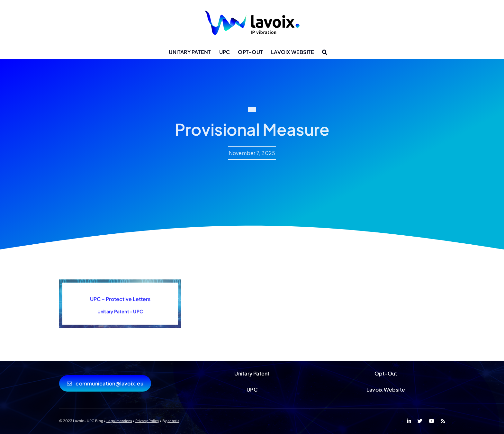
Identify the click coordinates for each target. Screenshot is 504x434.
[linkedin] (409, 421)
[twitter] (420, 421)
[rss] (443, 421)
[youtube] (432, 421)
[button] (324, 52)
